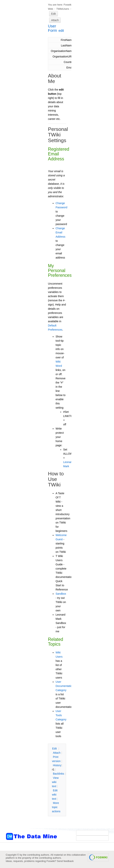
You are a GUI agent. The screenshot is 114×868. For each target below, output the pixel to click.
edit (61, 31)
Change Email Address (60, 232)
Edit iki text (55, 795)
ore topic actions (56, 807)
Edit (53, 14)
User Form (52, 28)
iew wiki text (55, 782)
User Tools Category (61, 715)
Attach (55, 20)
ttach (57, 753)
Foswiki (68, 5)
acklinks (59, 774)
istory (57, 765)
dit (55, 749)
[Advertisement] (21, 77)
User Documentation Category (65, 686)
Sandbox (61, 594)
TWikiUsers (63, 9)
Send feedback (65, 861)
